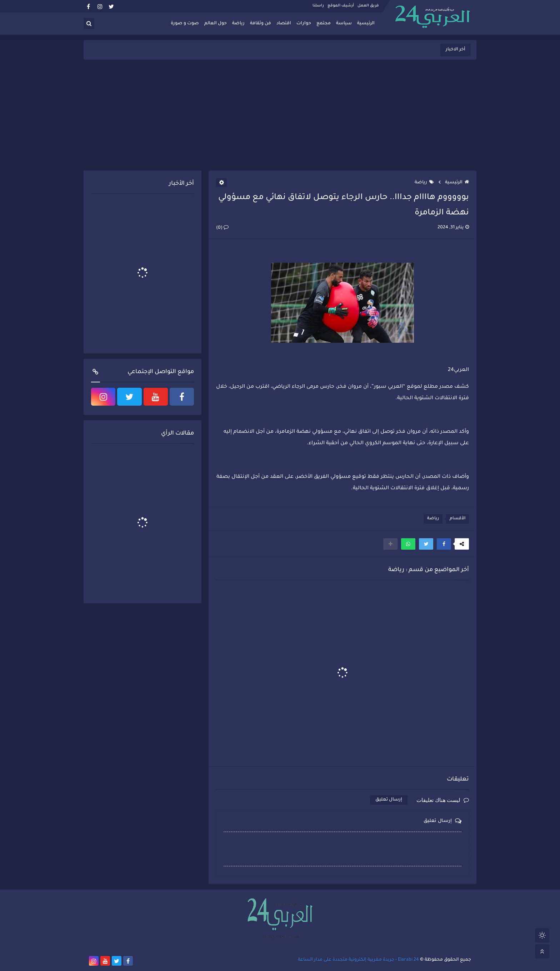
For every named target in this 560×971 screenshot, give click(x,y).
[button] (444, 544)
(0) (222, 228)
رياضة (238, 24)
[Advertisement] (280, 115)
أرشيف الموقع (341, 6)
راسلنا (318, 6)
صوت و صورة (185, 24)
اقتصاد (284, 24)
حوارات (304, 24)
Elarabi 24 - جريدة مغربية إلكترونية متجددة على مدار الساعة (358, 960)
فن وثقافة (261, 24)
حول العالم (216, 24)
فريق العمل (368, 6)
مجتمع (324, 24)
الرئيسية (366, 24)
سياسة (344, 24)
